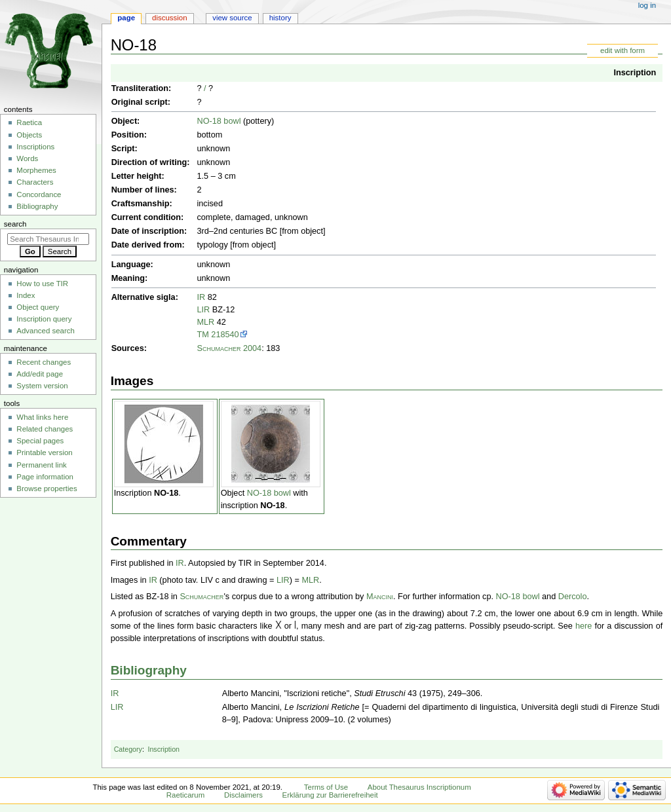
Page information (45, 477)
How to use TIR (42, 284)
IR (201, 297)
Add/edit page (40, 374)
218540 (225, 335)
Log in (647, 5)
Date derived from (147, 245)
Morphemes (36, 170)
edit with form (623, 50)
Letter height (137, 176)
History (280, 18)
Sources (128, 348)
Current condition (146, 217)
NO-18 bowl (219, 121)
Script (123, 149)
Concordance (39, 194)
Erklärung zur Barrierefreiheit (330, 795)
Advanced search (46, 331)
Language (131, 265)
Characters (35, 182)
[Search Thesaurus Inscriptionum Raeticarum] (48, 239)
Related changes (45, 429)
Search (15, 224)
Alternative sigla (144, 297)
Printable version (44, 452)
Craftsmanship (141, 204)
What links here (42, 417)
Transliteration (140, 88)
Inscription (635, 73)
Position (128, 135)
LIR (203, 310)
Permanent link (41, 465)
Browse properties (47, 489)
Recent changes (44, 362)
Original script (140, 102)
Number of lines (143, 190)
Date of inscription (148, 231)
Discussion (169, 18)
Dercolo (573, 597)
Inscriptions (35, 147)
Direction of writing (149, 162)
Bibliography (149, 670)
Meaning (128, 278)
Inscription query (44, 319)
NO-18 (166, 493)
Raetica (29, 122)
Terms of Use (326, 787)
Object (124, 121)
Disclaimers (243, 795)
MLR (205, 322)
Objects (29, 135)
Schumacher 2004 (229, 348)
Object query (38, 307)
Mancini (380, 597)
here (584, 626)
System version (42, 386)
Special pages (40, 441)
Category (128, 749)
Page (126, 18)
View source (232, 18)
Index (26, 295)
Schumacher (201, 597)
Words (27, 158)
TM (202, 335)
